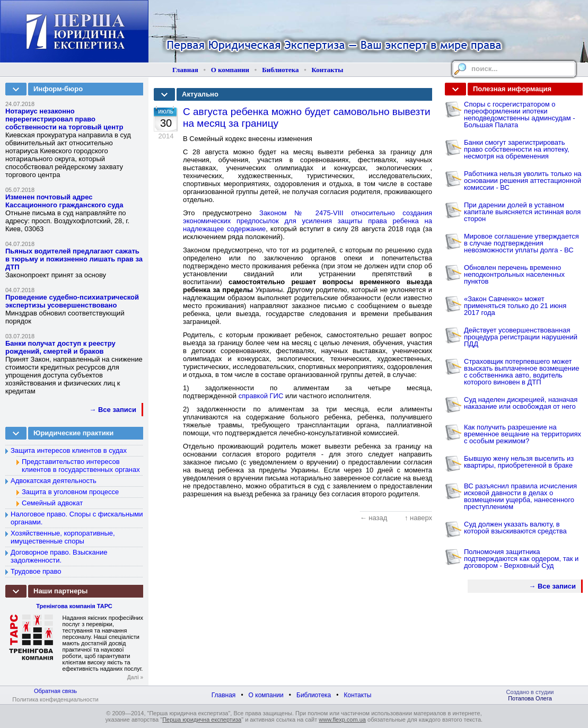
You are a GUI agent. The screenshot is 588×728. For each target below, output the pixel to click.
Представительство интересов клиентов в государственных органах (81, 466)
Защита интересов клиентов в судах (69, 450)
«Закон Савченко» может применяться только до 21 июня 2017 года (515, 306)
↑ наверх (418, 518)
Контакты (328, 70)
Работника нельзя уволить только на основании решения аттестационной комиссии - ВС (523, 181)
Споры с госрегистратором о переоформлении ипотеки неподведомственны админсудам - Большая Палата (520, 115)
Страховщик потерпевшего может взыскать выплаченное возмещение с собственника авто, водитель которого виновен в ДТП (522, 372)
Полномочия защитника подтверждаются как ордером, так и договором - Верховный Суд (521, 559)
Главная (185, 70)
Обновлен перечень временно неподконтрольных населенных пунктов (514, 274)
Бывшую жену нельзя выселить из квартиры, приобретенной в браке (519, 462)
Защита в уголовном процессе (70, 492)
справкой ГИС (261, 396)
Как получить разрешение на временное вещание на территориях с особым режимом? (523, 434)
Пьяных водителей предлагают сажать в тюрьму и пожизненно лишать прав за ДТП (74, 259)
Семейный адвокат (52, 503)
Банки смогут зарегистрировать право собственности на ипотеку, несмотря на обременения (517, 149)
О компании (230, 70)
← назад (374, 518)
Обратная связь (55, 691)
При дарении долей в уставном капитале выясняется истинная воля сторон (522, 212)
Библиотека (280, 70)
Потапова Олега (530, 698)
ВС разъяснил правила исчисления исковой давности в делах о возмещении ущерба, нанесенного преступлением (520, 496)
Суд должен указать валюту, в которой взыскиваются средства (515, 528)
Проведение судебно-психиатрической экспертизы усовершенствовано (72, 301)
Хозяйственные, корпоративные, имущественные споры (63, 537)
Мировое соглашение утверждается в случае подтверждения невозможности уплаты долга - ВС (521, 243)
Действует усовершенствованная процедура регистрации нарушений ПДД (521, 337)
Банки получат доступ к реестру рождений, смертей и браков (60, 347)
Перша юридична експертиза (202, 720)
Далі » (135, 677)
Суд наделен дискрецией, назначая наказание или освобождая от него (521, 403)
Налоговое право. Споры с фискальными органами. (77, 518)
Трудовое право (36, 571)
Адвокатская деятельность (54, 481)
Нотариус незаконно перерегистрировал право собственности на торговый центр (64, 119)
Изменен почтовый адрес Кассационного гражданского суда (64, 201)
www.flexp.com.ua (342, 720)
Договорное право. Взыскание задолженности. (59, 556)
